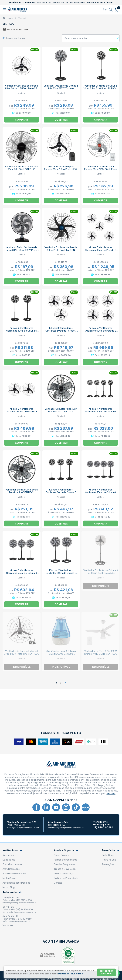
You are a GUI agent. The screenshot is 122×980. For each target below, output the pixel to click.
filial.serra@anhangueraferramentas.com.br (20, 912)
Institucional (12, 850)
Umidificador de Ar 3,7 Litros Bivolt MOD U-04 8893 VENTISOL (61, 654)
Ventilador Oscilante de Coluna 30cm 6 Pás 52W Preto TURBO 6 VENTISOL (100, 88)
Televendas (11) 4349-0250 (17, 919)
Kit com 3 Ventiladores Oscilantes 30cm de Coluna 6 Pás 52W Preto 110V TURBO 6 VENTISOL (61, 494)
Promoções (108, 864)
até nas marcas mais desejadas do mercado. (61, 2)
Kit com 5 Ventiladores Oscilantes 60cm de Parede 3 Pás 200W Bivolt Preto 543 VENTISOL (101, 251)
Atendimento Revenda (14, 873)
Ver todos (8, 925)
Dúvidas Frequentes (64, 864)
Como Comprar (62, 855)
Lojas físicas (9, 860)
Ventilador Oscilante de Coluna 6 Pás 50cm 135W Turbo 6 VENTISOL (61, 88)
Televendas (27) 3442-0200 (18, 909)
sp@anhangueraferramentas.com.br (17, 921)
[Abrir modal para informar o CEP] (105, 10)
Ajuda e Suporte (66, 850)
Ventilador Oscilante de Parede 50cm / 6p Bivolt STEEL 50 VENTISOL (22, 169)
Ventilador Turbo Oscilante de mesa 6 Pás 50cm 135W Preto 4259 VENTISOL (21, 250)
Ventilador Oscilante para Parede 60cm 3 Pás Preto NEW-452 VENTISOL (61, 169)
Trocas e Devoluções (65, 869)
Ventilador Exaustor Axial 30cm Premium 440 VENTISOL (22, 491)
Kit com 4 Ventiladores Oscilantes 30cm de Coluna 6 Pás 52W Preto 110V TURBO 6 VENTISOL (100, 413)
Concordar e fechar (106, 972)
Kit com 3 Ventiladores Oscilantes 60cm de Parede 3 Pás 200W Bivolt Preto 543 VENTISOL (61, 332)
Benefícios (111, 850)
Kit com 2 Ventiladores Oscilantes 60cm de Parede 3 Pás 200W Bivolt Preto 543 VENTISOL (21, 413)
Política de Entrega (64, 873)
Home (10, 18)
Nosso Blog (9, 887)
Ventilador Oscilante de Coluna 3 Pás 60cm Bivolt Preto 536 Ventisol (101, 573)
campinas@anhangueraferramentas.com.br (19, 903)
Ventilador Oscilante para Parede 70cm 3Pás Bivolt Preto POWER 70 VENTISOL (101, 169)
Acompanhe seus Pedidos (16, 883)
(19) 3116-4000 (16, 825)
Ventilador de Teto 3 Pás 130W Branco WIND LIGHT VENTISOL (101, 652)
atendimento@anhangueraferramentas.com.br (66, 828)
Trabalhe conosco (12, 864)
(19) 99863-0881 (103, 828)
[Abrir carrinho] (117, 10)
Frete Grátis (108, 855)
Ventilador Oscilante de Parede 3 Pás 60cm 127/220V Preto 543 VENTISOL (21, 88)
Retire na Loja (109, 860)
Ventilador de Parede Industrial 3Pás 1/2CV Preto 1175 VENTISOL (22, 652)
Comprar (61, 120)
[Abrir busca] (111, 10)
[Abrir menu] (5, 10)
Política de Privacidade (66, 878)
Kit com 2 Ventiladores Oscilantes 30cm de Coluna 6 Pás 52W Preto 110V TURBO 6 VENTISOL (22, 332)
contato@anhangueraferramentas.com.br (23, 828)
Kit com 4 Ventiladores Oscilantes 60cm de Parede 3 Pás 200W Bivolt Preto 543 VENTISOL (101, 332)
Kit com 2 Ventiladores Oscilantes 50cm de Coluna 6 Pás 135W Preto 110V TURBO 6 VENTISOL (61, 574)
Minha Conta (9, 878)
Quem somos (9, 855)
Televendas (12, 892)
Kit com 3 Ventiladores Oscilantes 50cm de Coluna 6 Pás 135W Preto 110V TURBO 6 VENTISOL (21, 574)
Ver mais (111, 793)
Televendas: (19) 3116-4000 (17, 900)
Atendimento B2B (12, 869)
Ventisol (22, 18)
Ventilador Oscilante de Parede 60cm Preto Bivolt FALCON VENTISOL (61, 250)
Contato (58, 883)
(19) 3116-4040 (57, 825)
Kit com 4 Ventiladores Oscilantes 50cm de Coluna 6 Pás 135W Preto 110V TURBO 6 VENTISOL (101, 494)
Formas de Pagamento (66, 860)
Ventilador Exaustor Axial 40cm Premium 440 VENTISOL (61, 410)
